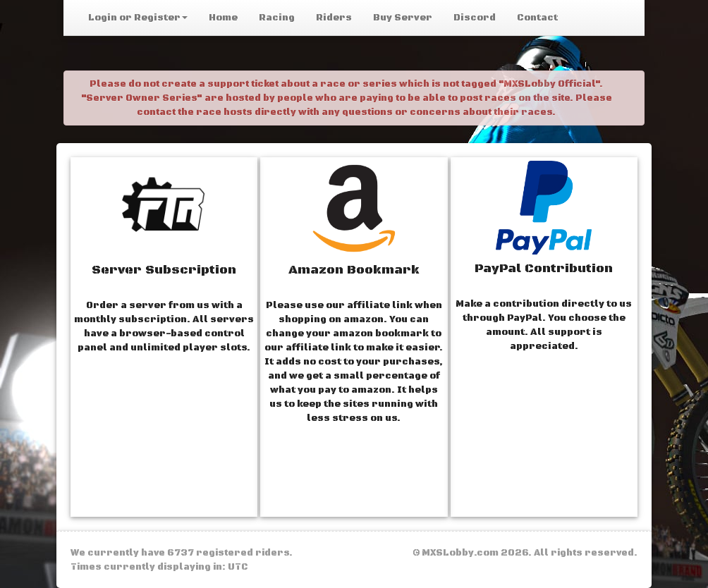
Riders (334, 18)
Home (223, 18)
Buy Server (403, 18)
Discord (475, 18)
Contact (537, 18)
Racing (277, 18)
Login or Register (138, 18)
